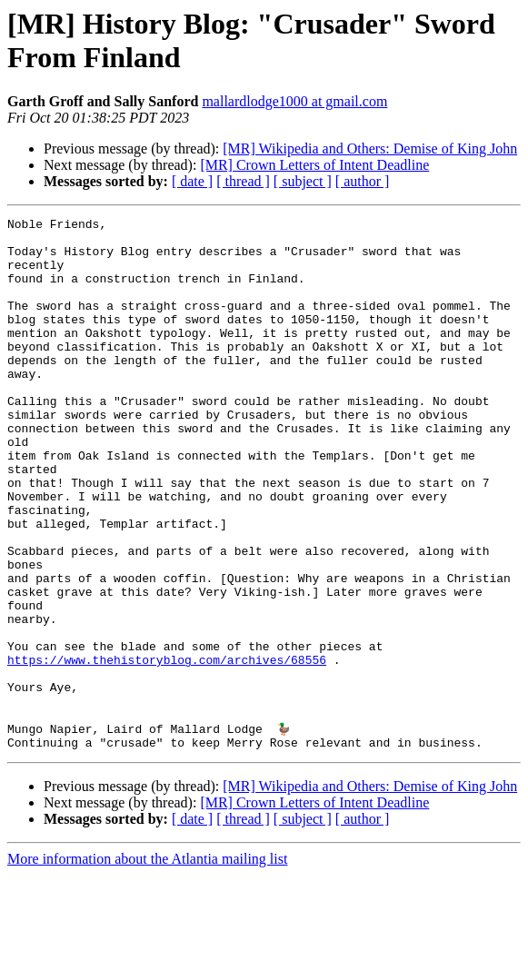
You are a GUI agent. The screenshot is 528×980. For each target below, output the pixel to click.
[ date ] (192, 181)
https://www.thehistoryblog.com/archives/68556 (167, 749)
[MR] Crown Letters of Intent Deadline (314, 165)
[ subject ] (303, 181)
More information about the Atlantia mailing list (147, 964)
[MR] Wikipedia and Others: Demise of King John (370, 148)
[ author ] (363, 181)
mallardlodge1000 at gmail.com (294, 101)
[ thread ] (243, 181)
